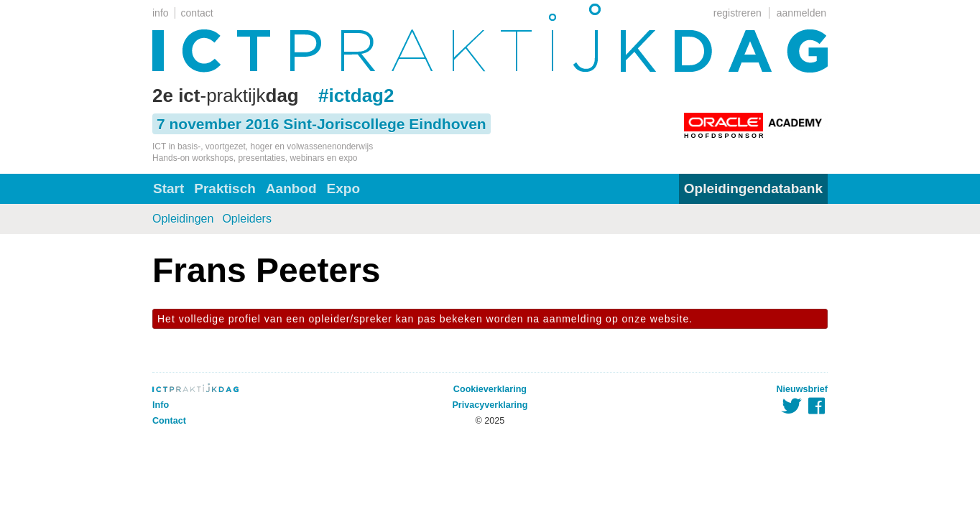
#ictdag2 (356, 96)
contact (197, 13)
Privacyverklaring (490, 405)
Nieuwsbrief (802, 389)
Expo (343, 188)
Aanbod (291, 188)
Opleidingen (183, 219)
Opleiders (246, 219)
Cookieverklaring (490, 389)
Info (161, 405)
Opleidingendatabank (753, 188)
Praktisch (225, 188)
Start (168, 188)
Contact (169, 421)
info (161, 13)
